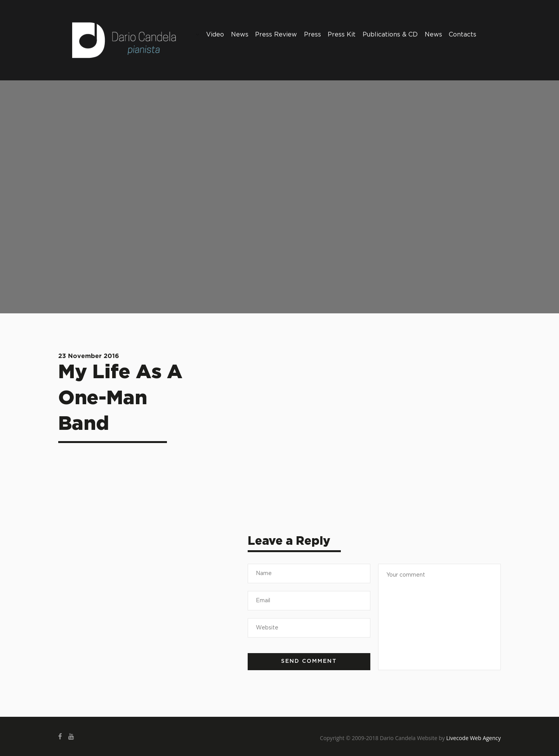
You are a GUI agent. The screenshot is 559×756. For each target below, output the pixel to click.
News (240, 35)
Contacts (463, 35)
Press (312, 35)
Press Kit (342, 35)
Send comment (309, 661)
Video (215, 35)
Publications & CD (390, 35)
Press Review (276, 35)
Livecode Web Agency (474, 738)
